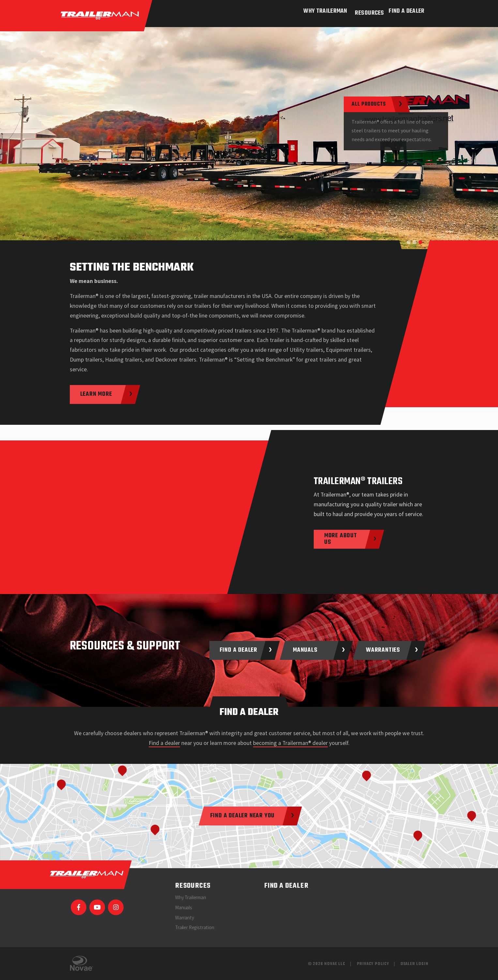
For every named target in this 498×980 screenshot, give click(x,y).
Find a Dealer (407, 11)
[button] (409, 242)
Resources (367, 11)
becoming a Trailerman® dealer (290, 743)
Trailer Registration (195, 927)
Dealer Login (415, 964)
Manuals (184, 907)
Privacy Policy (373, 964)
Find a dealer (164, 743)
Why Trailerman (323, 11)
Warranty (185, 918)
